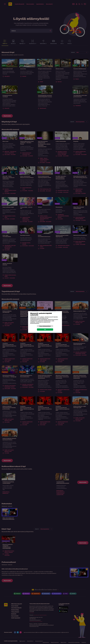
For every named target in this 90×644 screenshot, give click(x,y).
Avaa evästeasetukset (45, 326)
